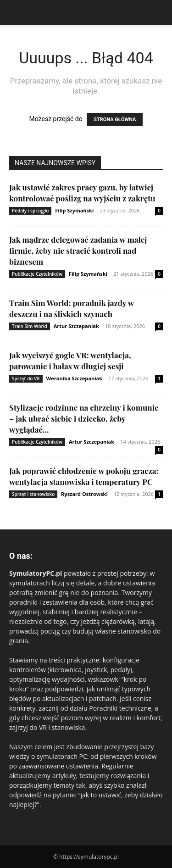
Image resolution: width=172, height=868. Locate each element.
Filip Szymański (74, 210)
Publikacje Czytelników (37, 274)
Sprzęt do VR (26, 378)
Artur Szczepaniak (76, 326)
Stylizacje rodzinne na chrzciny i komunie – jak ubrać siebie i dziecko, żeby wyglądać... (84, 418)
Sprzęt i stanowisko (33, 494)
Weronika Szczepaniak (74, 378)
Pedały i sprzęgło (30, 211)
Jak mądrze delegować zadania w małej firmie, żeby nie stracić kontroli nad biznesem (78, 250)
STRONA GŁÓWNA (115, 120)
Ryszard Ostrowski (84, 494)
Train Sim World (30, 326)
